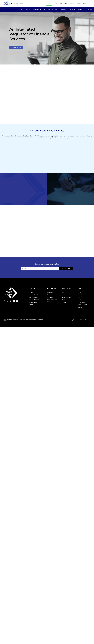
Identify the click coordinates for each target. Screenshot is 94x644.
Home (49, 4)
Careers (72, 4)
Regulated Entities (39, 9)
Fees (63, 334)
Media (80, 9)
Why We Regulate (34, 341)
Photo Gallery (82, 344)
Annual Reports (33, 344)
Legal (72, 361)
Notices (80, 341)
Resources (72, 9)
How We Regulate (34, 339)
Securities (50, 339)
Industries (63, 9)
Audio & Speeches (83, 346)
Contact (79, 4)
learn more (16, 47)
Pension (49, 336)
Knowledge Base (66, 339)
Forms (63, 336)
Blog (79, 334)
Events (55, 4)
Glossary (64, 344)
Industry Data (64, 4)
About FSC (32, 334)
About (20, 9)
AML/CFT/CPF (52, 9)
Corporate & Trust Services (52, 342)
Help (85, 4)
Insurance (50, 334)
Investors (28, 9)
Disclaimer (88, 361)
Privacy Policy (79, 361)
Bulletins (80, 336)
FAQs (63, 341)
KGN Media (7, 362)
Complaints (88, 9)
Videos (80, 349)
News (80, 339)
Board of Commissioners (35, 336)
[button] (90, 4)
